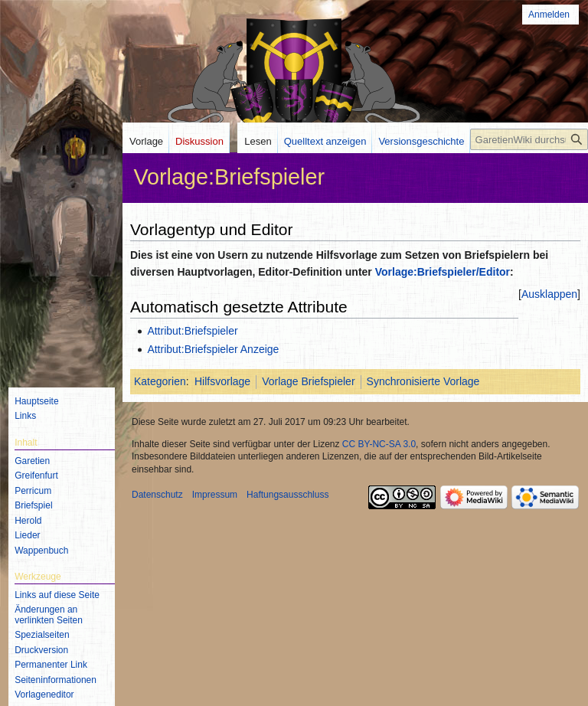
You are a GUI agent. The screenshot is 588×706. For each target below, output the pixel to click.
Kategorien (160, 381)
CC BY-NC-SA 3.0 (379, 444)
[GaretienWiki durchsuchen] (529, 139)
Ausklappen (549, 294)
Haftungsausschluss (287, 495)
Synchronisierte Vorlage (423, 381)
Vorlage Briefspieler (308, 381)
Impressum (215, 495)
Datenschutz (157, 495)
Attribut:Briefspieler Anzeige (213, 349)
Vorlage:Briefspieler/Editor (443, 272)
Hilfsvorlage (222, 381)
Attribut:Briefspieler (192, 331)
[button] (549, 294)
